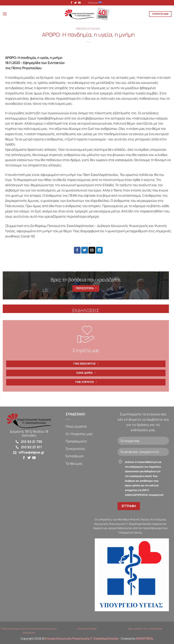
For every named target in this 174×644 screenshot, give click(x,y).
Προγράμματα (76, 442)
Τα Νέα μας (74, 464)
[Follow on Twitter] (75, 3)
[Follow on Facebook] (71, 3)
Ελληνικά (96, 3)
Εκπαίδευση (75, 456)
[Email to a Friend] (92, 251)
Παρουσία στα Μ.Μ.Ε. (88, 29)
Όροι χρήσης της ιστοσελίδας (145, 629)
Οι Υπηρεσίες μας (79, 434)
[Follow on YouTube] (79, 3)
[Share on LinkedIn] (99, 251)
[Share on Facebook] (77, 251)
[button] (5, 14)
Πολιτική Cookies (87, 629)
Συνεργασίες (75, 449)
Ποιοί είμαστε (76, 427)
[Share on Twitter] (85, 251)
